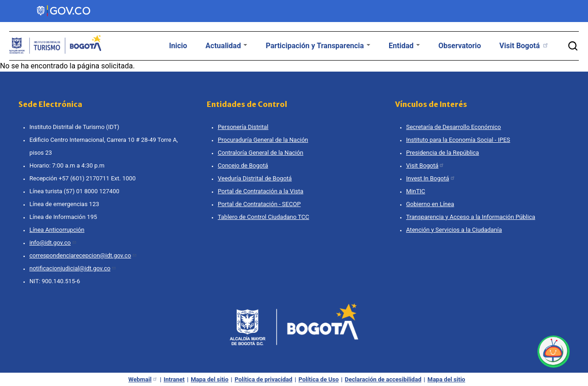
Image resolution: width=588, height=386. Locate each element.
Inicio (178, 46)
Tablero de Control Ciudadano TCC (263, 217)
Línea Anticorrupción (57, 230)
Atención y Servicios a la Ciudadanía (454, 230)
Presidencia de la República (443, 153)
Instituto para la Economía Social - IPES (458, 140)
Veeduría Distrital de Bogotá (255, 178)
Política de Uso (319, 379)
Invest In (431, 178)
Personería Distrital (243, 127)
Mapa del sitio (209, 379)
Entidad (404, 46)
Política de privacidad (264, 379)
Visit (524, 46)
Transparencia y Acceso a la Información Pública (471, 217)
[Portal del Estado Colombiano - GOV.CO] (64, 11)
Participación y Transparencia (318, 46)
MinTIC (416, 191)
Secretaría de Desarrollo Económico (453, 127)
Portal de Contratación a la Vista (260, 191)
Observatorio (460, 46)
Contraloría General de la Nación (260, 153)
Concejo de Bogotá (243, 165)
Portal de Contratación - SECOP (259, 204)
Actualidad (226, 46)
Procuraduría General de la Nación (263, 140)
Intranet (174, 379)
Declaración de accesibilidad (383, 379)
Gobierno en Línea (430, 204)
